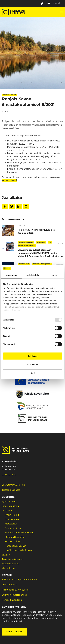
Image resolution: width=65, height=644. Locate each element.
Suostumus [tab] (12, 275)
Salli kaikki (32, 356)
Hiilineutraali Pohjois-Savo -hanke (19, 580)
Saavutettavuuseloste (13, 485)
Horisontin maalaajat (16, 546)
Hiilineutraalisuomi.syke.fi (15, 590)
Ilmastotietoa (12, 519)
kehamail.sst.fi (9, 180)
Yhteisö (6, 555)
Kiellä (32, 373)
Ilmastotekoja (12, 515)
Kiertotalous (11, 524)
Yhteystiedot (9, 568)
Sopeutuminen (13, 528)
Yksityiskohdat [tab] (33, 275)
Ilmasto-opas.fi (10, 585)
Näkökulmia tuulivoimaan (18, 550)
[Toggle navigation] (62, 12)
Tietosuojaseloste (11, 490)
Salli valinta (32, 365)
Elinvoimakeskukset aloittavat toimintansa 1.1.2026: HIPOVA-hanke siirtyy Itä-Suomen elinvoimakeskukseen (40, 253)
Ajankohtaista (9, 502)
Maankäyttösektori (15, 537)
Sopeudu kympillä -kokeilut (19, 533)
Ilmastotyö (8, 510)
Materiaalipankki (11, 564)
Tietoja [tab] (53, 275)
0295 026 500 (9, 475)
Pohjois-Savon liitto (12, 600)
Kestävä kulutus (13, 541)
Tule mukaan (14, 632)
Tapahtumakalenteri (13, 559)
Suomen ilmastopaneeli (14, 595)
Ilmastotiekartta (10, 506)
